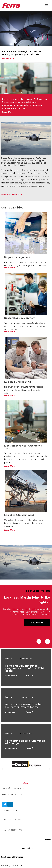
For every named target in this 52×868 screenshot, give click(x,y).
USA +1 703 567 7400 (11, 819)
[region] (26, 590)
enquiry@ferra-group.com (13, 788)
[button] (39, 641)
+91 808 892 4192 (15, 830)
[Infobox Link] (26, 54)
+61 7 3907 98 (16, 795)
